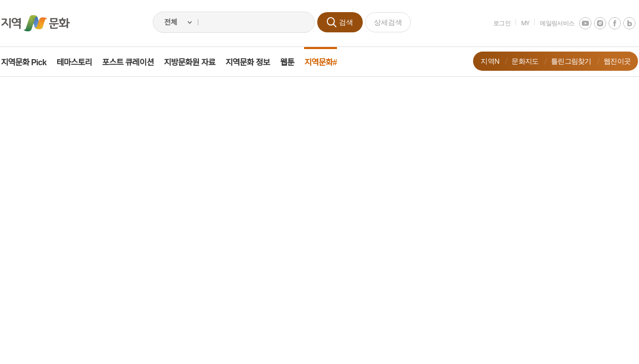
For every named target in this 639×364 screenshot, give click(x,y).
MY (519, 23)
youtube (579, 23)
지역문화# (327, 62)
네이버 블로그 (623, 23)
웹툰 (294, 62)
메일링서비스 (550, 23)
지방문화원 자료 (196, 62)
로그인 (495, 23)
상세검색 (388, 22)
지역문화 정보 (254, 62)
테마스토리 (81, 62)
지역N (483, 61)
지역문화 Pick (30, 62)
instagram (593, 23)
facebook (608, 23)
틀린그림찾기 (565, 61)
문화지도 (518, 61)
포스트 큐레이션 (135, 62)
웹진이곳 (610, 61)
